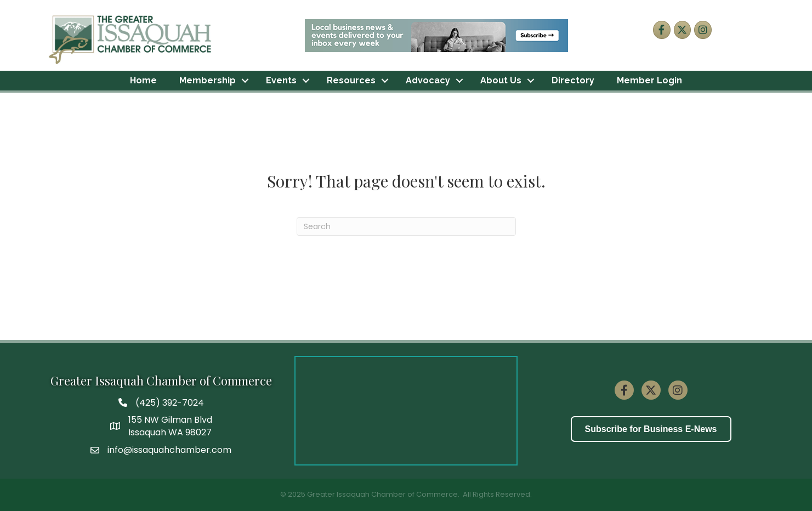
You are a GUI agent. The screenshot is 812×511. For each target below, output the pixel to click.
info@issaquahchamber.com (169, 450)
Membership (208, 80)
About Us (501, 80)
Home (143, 80)
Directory (573, 80)
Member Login (649, 80)
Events (281, 80)
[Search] (406, 226)
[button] (651, 429)
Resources (351, 80)
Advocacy (428, 80)
